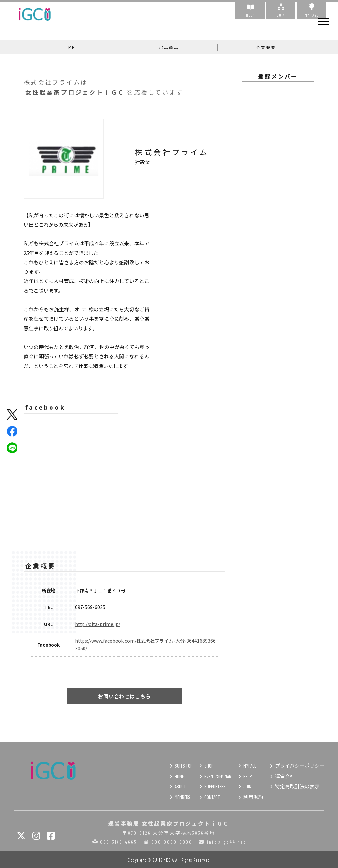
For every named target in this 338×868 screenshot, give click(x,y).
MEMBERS (183, 797)
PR (72, 47)
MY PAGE (311, 10)
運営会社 (285, 776)
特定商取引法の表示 (297, 786)
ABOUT (180, 786)
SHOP (209, 766)
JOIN (281, 10)
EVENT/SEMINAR (218, 776)
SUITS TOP (184, 766)
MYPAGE (250, 766)
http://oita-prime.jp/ (98, 624)
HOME (179, 776)
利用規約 (253, 797)
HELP (250, 10)
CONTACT (212, 797)
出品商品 (169, 47)
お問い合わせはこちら (124, 696)
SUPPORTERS (215, 786)
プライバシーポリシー (300, 766)
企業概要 (266, 47)
